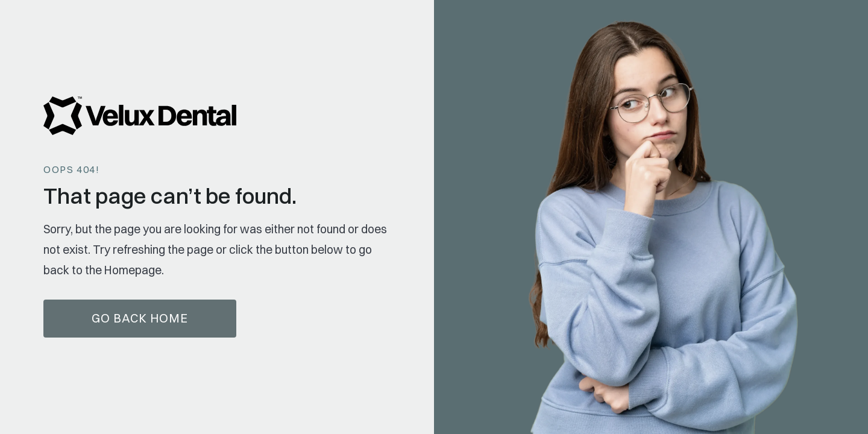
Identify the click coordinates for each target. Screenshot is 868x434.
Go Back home (140, 318)
